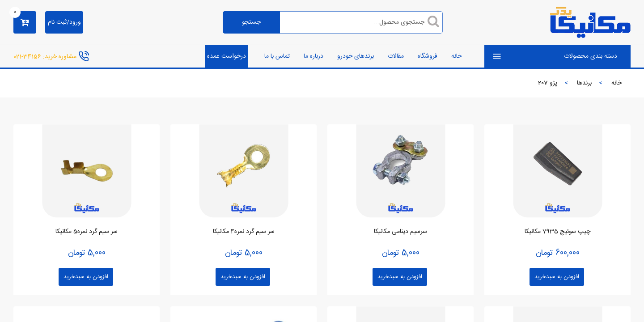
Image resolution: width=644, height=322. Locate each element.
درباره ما (314, 56)
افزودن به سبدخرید (557, 277)
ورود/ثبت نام (64, 22)
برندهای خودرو (356, 56)
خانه (456, 56)
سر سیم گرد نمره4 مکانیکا (244, 232)
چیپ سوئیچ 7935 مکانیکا (557, 232)
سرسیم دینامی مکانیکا (400, 232)
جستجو (251, 22)
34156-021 (27, 56)
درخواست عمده (227, 56)
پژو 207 (548, 83)
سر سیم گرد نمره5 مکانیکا (87, 232)
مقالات (396, 56)
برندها (584, 83)
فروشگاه (428, 56)
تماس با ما (277, 56)
